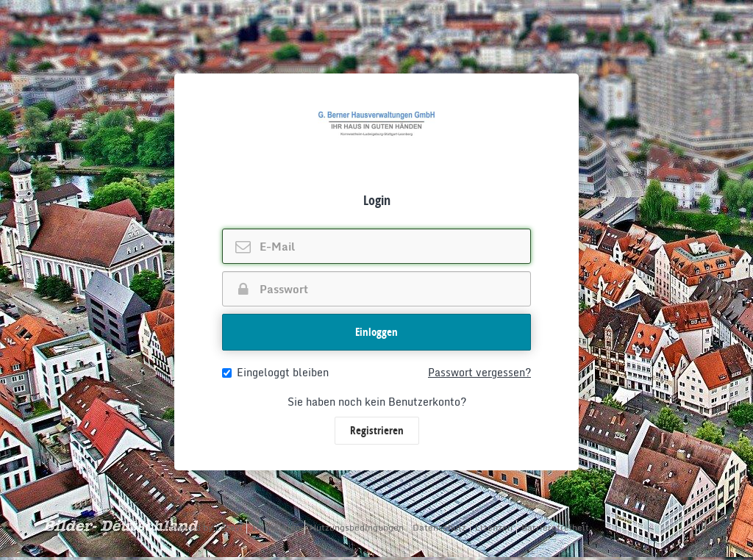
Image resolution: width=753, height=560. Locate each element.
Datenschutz (439, 527)
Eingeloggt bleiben (275, 373)
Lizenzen (494, 527)
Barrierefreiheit (555, 527)
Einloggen (376, 332)
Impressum (276, 527)
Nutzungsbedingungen (357, 527)
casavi (229, 527)
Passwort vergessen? (479, 373)
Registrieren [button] (377, 430)
